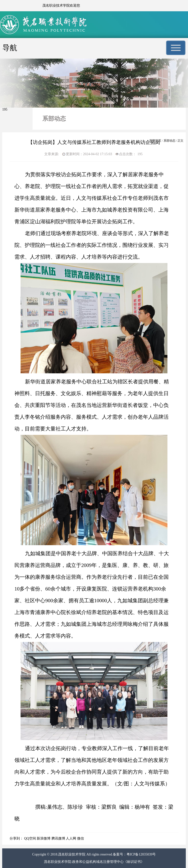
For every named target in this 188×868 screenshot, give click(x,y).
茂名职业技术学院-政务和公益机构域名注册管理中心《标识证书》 (94, 862)
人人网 (71, 838)
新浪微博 (44, 838)
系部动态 (169, 141)
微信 (81, 838)
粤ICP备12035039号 (141, 854)
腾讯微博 (58, 838)
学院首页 (155, 141)
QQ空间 (30, 838)
